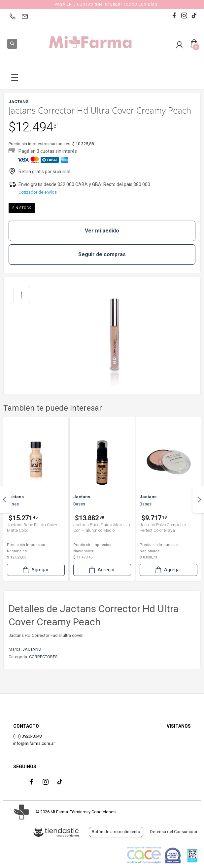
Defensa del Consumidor (174, 832)
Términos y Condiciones (93, 812)
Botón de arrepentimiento (116, 832)
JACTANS (32, 649)
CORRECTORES (43, 657)
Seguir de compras (102, 254)
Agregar (35, 570)
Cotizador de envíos (38, 192)
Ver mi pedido (102, 231)
